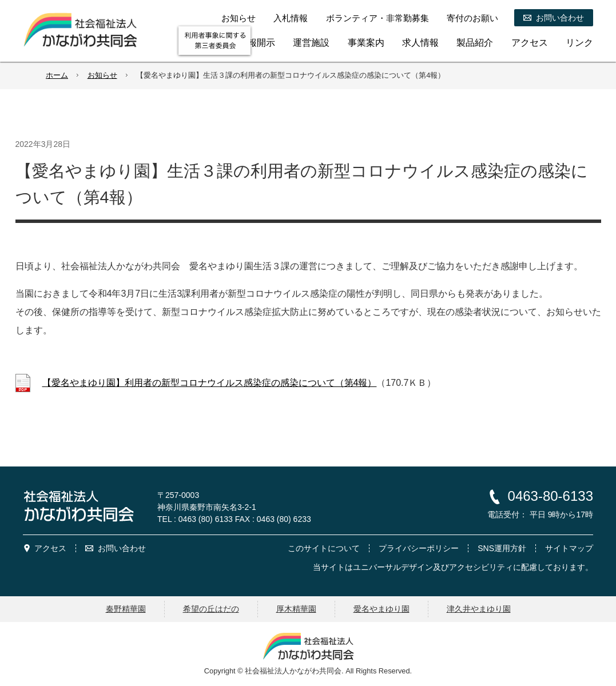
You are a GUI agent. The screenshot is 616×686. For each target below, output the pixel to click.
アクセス (50, 548)
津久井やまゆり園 (479, 609)
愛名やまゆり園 (381, 609)
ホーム (57, 75)
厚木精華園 (296, 609)
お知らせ (102, 75)
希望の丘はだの (211, 609)
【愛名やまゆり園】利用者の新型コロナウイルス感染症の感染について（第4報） (210, 383)
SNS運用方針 (502, 548)
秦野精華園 (126, 609)
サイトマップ (569, 548)
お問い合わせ (122, 548)
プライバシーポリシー (419, 548)
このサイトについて (324, 548)
